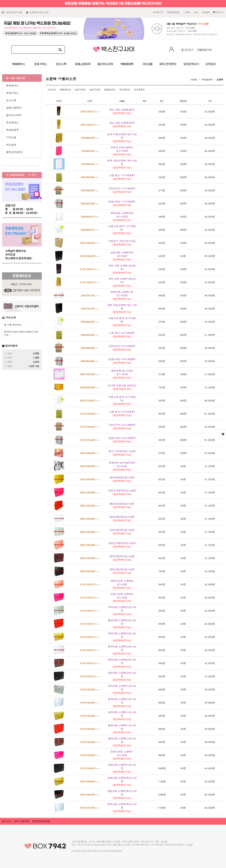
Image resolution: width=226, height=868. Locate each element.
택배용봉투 (12, 130)
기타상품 (11, 137)
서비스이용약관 (21, 821)
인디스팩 (11, 100)
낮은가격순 (80, 89)
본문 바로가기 (0, 0)
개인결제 (11, 145)
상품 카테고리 (16, 78)
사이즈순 (52, 89)
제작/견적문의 (14, 152)
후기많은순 (125, 89)
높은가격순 (95, 89)
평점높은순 (110, 89)
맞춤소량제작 (14, 108)
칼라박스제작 (14, 115)
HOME (194, 79)
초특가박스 (12, 93)
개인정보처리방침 (41, 821)
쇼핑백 (220, 79)
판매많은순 (65, 89)
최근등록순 (139, 89)
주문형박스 (12, 122)
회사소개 (6, 821)
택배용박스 (12, 85)
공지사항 (11, 318)
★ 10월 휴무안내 (13, 325)
